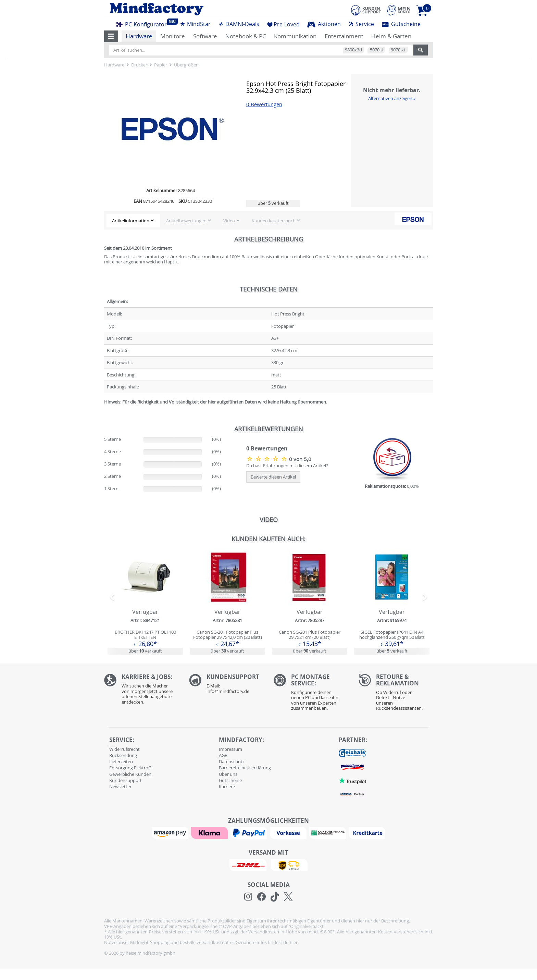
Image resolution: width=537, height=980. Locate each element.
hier (294, 942)
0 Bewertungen (264, 104)
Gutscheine (401, 24)
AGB (223, 755)
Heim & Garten (391, 36)
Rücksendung (123, 755)
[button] (111, 36)
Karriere (227, 786)
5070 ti (377, 50)
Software (205, 36)
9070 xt (398, 50)
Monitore (173, 36)
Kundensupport (126, 780)
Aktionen (324, 24)
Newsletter (120, 786)
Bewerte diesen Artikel (273, 477)
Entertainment (344, 36)
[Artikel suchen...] (261, 50)
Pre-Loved (283, 24)
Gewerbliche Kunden (130, 774)
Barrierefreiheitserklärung (245, 768)
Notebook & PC (246, 36)
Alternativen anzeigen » (392, 98)
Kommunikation (295, 36)
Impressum (230, 749)
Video (229, 221)
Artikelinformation (131, 221)
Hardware (139, 36)
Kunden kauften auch (274, 221)
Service (361, 24)
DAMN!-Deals (239, 24)
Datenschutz (232, 761)
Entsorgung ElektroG (130, 768)
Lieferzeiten (121, 761)
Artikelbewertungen (186, 221)
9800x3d (353, 50)
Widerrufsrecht (124, 749)
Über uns (228, 774)
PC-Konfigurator (143, 23)
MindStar (195, 24)
